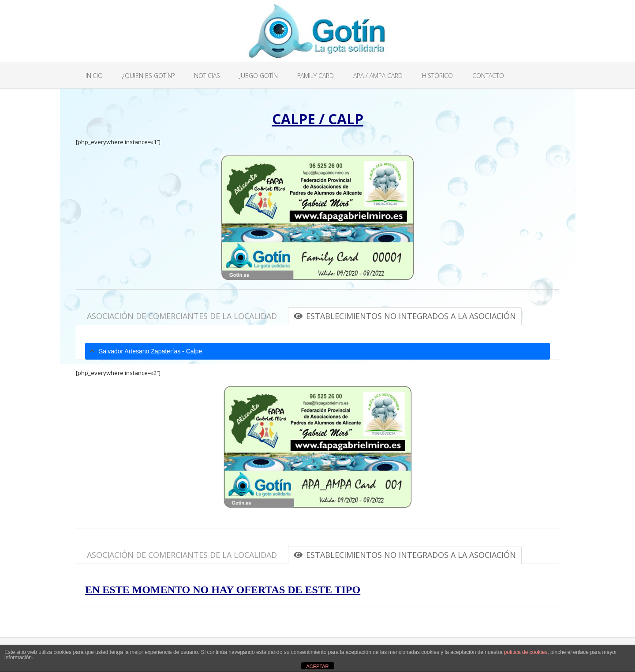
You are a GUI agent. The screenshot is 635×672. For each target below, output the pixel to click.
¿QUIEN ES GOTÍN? (148, 76)
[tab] (317, 351)
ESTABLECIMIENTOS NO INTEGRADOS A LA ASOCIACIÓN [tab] (405, 316)
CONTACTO (488, 76)
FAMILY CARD (316, 76)
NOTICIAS (207, 76)
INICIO (94, 76)
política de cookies (526, 652)
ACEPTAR (317, 666)
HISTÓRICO (437, 76)
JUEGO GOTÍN (259, 76)
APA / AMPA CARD (378, 76)
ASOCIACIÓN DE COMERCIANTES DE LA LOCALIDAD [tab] (182, 316)
